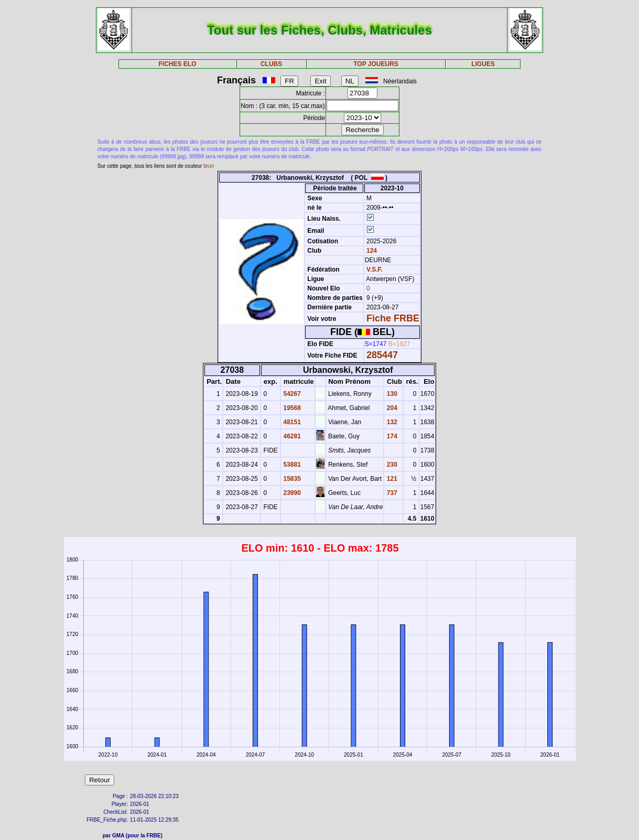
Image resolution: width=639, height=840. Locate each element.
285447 (382, 355)
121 (391, 479)
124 (371, 251)
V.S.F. (375, 270)
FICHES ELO (178, 64)
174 (391, 436)
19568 (291, 408)
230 (391, 465)
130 (391, 394)
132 (391, 422)
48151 (291, 422)
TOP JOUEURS (376, 64)
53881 (291, 465)
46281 (291, 436)
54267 (291, 394)
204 (391, 408)
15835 (291, 479)
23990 (291, 493)
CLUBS (271, 64)
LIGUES (483, 64)
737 (391, 493)
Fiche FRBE (393, 318)
